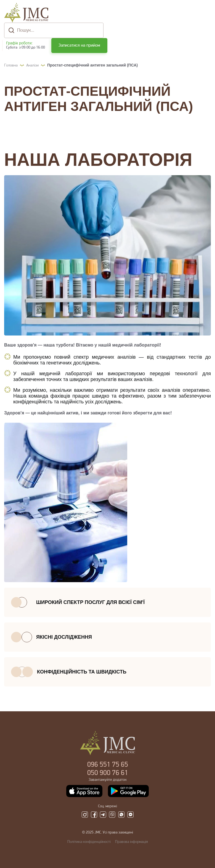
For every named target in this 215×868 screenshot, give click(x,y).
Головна (11, 66)
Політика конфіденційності (89, 842)
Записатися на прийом (79, 46)
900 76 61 (108, 773)
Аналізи (32, 66)
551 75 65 (108, 765)
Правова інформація (132, 842)
